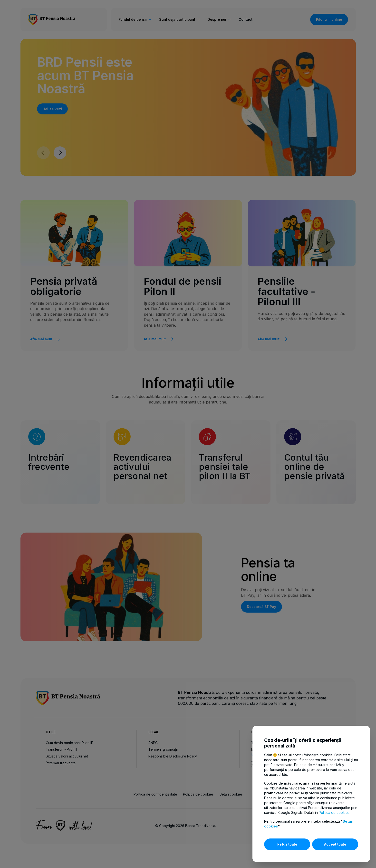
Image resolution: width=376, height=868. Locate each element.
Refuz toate (287, 844)
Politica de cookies (334, 812)
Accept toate (335, 844)
